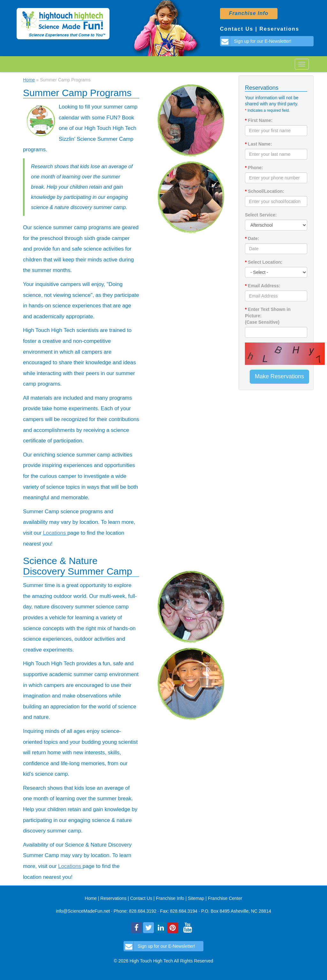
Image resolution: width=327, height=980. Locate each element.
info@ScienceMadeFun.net (83, 911)
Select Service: (261, 215)
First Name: (259, 120)
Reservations (279, 29)
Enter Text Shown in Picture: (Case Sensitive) (268, 316)
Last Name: (259, 144)
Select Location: (264, 262)
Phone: (254, 168)
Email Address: (263, 286)
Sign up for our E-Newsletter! (256, 41)
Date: (252, 238)
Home (29, 80)
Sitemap (196, 898)
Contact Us (237, 29)
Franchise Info (171, 898)
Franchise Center (225, 898)
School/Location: (265, 191)
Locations (55, 533)
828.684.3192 (143, 911)
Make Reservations (279, 376)
